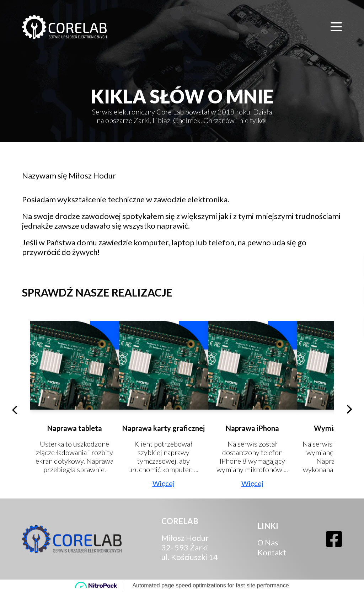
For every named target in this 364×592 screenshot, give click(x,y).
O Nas (268, 542)
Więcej (164, 483)
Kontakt (272, 552)
